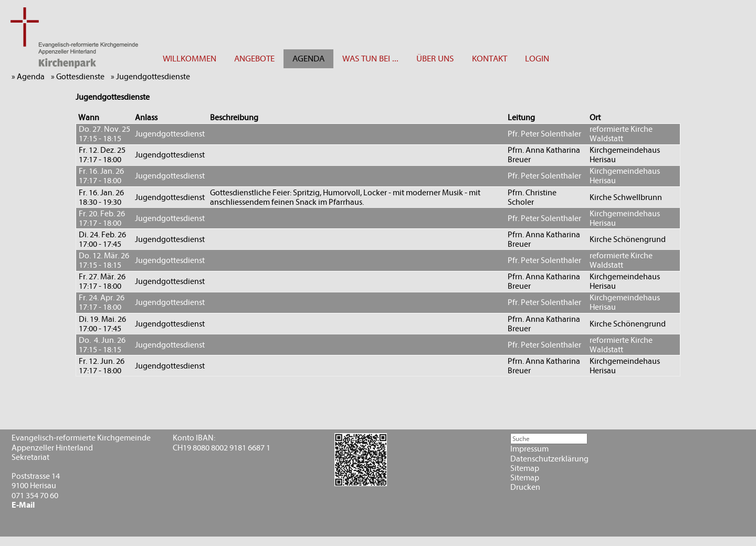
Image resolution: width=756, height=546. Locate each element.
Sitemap (525, 468)
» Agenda (30, 77)
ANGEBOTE (254, 59)
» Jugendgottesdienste (153, 77)
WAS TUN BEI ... (370, 59)
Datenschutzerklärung (549, 459)
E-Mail (23, 505)
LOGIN (537, 59)
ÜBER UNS (435, 59)
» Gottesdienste (80, 77)
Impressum (529, 449)
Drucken (525, 487)
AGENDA (308, 59)
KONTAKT (490, 59)
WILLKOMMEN (190, 59)
